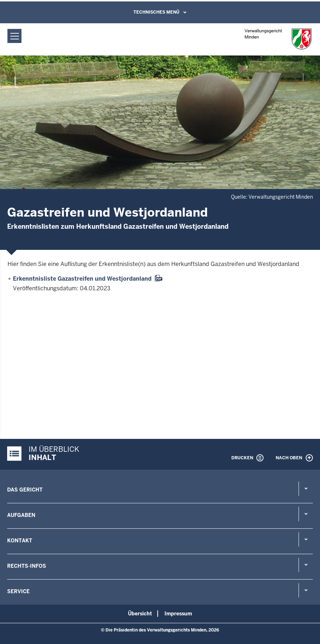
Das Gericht (25, 490)
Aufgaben (21, 515)
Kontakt (20, 541)
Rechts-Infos (27, 566)
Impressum (178, 614)
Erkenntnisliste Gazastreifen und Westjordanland (82, 279)
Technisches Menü (156, 12)
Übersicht (140, 614)
